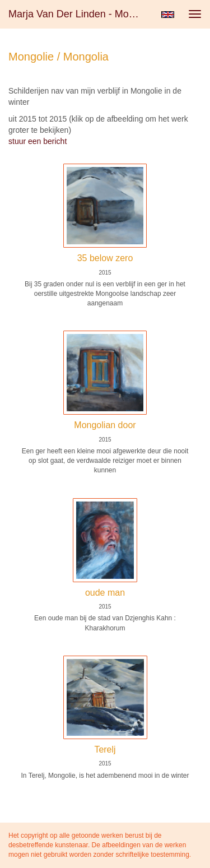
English (168, 15)
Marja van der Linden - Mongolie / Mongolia (80, 14)
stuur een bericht (38, 141)
